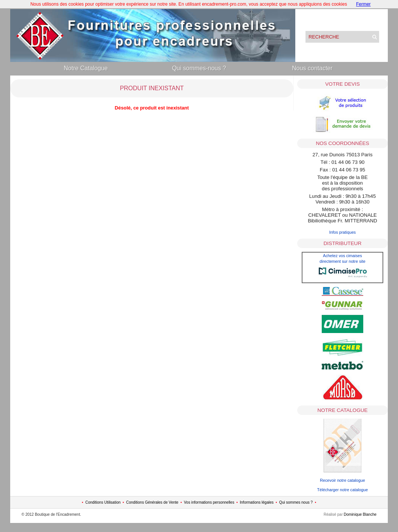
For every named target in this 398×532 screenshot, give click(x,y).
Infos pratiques (343, 232)
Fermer (363, 4)
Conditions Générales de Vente (152, 502)
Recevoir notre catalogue (342, 480)
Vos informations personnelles (209, 502)
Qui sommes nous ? (296, 502)
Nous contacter (312, 68)
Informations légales (257, 502)
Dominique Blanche (360, 514)
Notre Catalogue (86, 68)
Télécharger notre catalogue (342, 490)
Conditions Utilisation (103, 502)
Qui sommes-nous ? (199, 68)
